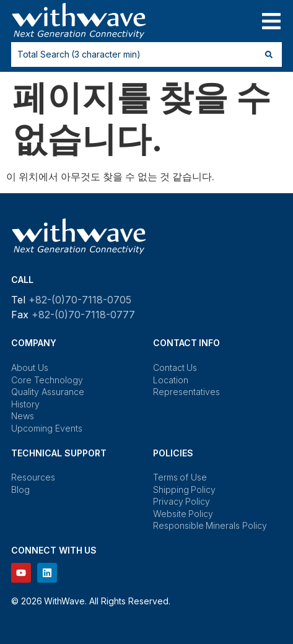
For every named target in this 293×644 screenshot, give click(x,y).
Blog (20, 490)
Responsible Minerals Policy (210, 525)
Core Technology (47, 380)
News (23, 416)
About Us (30, 368)
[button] (271, 21)
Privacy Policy (182, 501)
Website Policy (183, 514)
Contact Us (175, 368)
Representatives (186, 392)
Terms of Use (180, 477)
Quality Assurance (48, 392)
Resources (33, 477)
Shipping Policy (185, 490)
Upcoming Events (47, 428)
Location (171, 380)
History (25, 404)
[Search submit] (269, 54)
